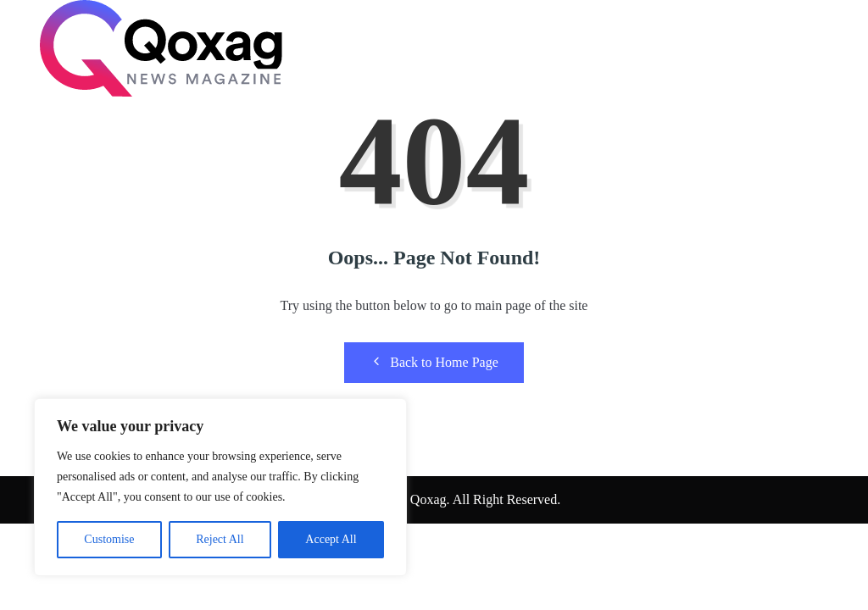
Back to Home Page (434, 362)
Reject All (220, 539)
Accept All (331, 539)
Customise (109, 539)
